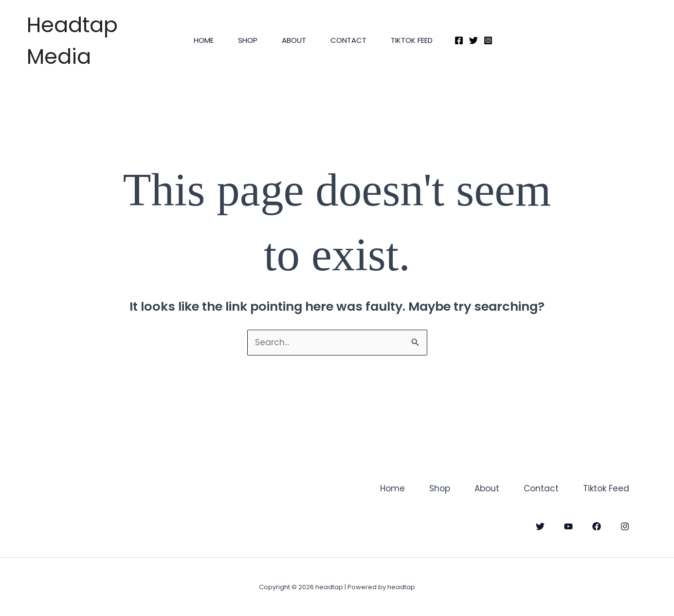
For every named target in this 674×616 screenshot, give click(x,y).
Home (204, 40)
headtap (28, 9)
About (294, 40)
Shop (248, 40)
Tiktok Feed (412, 40)
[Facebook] (459, 40)
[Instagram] (488, 40)
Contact (348, 40)
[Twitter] (474, 40)
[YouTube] (568, 526)
